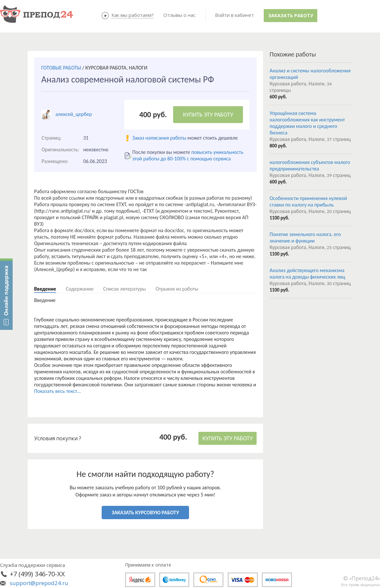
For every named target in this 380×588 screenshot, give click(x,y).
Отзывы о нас (179, 15)
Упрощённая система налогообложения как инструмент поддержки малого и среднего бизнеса (307, 123)
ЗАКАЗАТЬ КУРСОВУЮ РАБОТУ (145, 513)
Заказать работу (291, 15)
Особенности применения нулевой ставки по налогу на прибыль (308, 201)
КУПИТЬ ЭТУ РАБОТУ (208, 115)
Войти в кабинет (234, 15)
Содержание (80, 289)
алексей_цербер (74, 114)
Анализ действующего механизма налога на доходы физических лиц (307, 274)
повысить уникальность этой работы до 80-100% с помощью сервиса (188, 155)
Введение (45, 289)
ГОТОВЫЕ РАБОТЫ (61, 68)
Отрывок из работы (177, 289)
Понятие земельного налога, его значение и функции (305, 238)
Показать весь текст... (57, 391)
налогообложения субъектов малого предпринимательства (310, 165)
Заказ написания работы (159, 138)
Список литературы (125, 289)
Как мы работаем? (133, 15)
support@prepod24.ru (39, 583)
